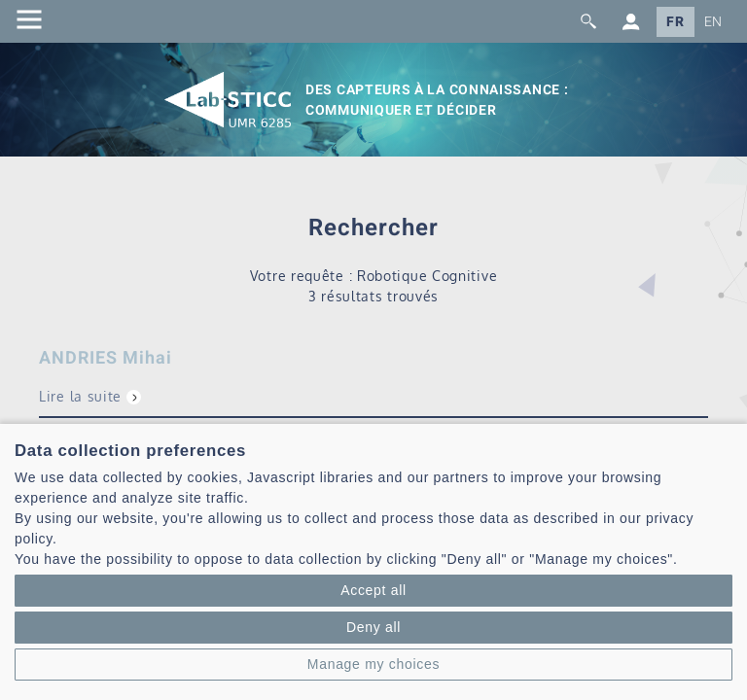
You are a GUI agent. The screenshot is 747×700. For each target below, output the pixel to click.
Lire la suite (80, 396)
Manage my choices (373, 664)
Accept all (373, 590)
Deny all (373, 627)
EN (713, 22)
